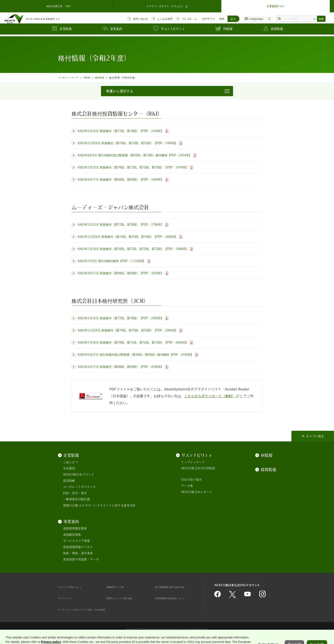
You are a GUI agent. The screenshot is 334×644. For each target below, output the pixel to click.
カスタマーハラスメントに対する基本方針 (107, 505)
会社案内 (69, 468)
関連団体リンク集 (118, 587)
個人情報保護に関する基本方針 (176, 587)
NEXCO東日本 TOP (58, 5)
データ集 (187, 486)
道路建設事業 (72, 535)
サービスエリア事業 (76, 541)
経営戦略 (69, 481)
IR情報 (91, 78)
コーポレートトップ (70, 78)
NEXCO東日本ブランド (79, 474)
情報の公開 (71, 505)
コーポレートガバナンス (79, 487)
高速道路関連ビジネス (78, 547)
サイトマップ (67, 598)
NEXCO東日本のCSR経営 (198, 468)
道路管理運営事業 (75, 528)
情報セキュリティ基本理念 (124, 598)
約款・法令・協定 (75, 493)
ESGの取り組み (191, 480)
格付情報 (105, 78)
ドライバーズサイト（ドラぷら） (167, 5)
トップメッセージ (193, 462)
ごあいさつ (71, 462)
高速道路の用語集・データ (81, 559)
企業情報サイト (276, 5)
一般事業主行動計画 (76, 499)
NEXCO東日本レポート (197, 492)
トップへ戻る (315, 436)
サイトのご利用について (74, 587)
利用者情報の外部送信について (176, 598)
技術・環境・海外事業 (78, 553)
